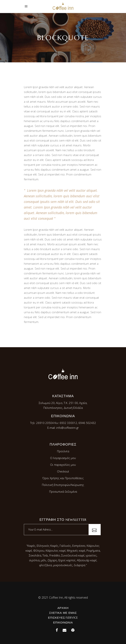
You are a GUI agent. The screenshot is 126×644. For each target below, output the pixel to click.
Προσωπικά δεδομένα (63, 491)
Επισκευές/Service (63, 618)
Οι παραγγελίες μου (63, 465)
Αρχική (63, 608)
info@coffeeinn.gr (68, 428)
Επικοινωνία (63, 622)
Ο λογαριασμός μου (63, 458)
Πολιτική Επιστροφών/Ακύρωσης (63, 485)
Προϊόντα (63, 451)
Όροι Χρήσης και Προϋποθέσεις (63, 478)
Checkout (63, 471)
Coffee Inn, (56, 598)
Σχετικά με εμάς (63, 613)
